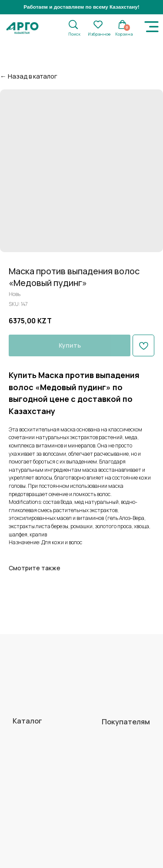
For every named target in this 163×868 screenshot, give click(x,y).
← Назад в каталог (29, 76)
